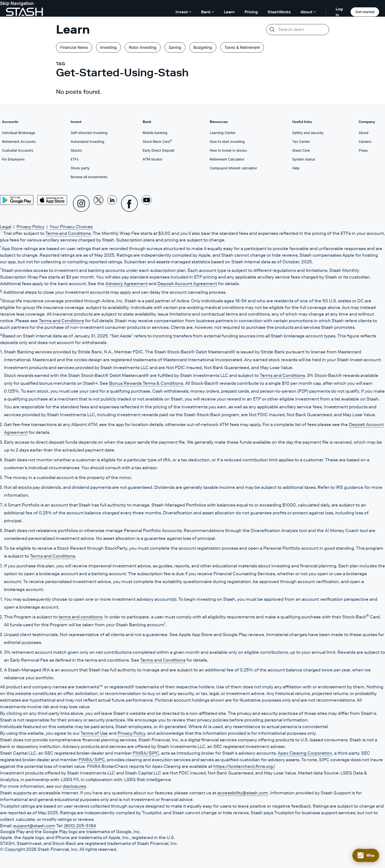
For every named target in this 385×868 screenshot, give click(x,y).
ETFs (75, 159)
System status (304, 159)
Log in (339, 12)
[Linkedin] (112, 203)
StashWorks (279, 12)
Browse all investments (89, 177)
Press (363, 150)
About (364, 133)
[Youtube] (147, 203)
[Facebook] (129, 203)
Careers (365, 141)
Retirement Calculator (227, 159)
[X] (98, 203)
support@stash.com (34, 826)
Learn (229, 12)
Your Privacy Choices (71, 227)
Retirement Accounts (19, 141)
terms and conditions (80, 617)
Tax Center (301, 141)
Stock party (80, 168)
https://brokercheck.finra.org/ (244, 766)
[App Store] (52, 200)
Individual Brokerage (19, 133)
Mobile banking (155, 133)
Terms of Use (94, 733)
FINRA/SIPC (146, 753)
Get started (365, 12)
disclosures (74, 786)
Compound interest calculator (233, 168)
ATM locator (152, 159)
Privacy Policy (30, 227)
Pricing (251, 12)
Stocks (76, 150)
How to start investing (227, 141)
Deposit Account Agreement (187, 284)
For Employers (13, 159)
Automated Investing (88, 141)
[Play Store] (17, 200)
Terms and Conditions (68, 233)
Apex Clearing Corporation (305, 753)
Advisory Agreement (126, 284)
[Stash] (24, 12)
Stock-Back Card (157, 141)
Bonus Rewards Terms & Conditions (146, 383)
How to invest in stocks (228, 150)
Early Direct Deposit (158, 150)
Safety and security (308, 133)
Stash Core (301, 150)
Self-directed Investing (89, 133)
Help (296, 168)
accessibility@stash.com (243, 793)
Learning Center (223, 133)
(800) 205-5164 (80, 826)
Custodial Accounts (18, 150)
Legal (6, 227)
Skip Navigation (17, 3)
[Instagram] (81, 203)
